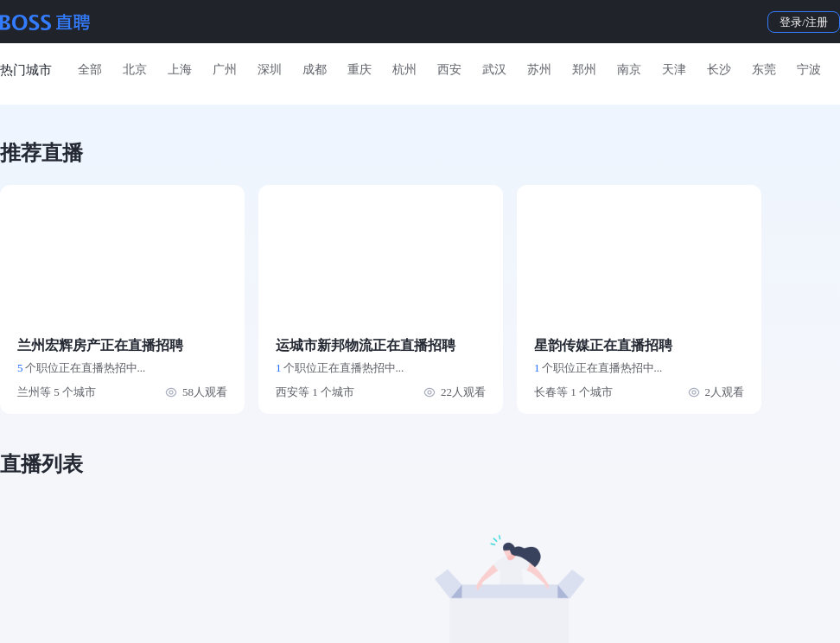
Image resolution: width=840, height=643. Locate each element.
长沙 (719, 70)
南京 (629, 70)
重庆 (360, 70)
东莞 (764, 70)
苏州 (539, 70)
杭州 (404, 70)
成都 (315, 70)
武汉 (494, 70)
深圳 (270, 70)
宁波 (809, 70)
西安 (449, 70)
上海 (180, 70)
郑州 (584, 70)
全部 (90, 70)
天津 (674, 70)
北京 (135, 70)
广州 (225, 70)
